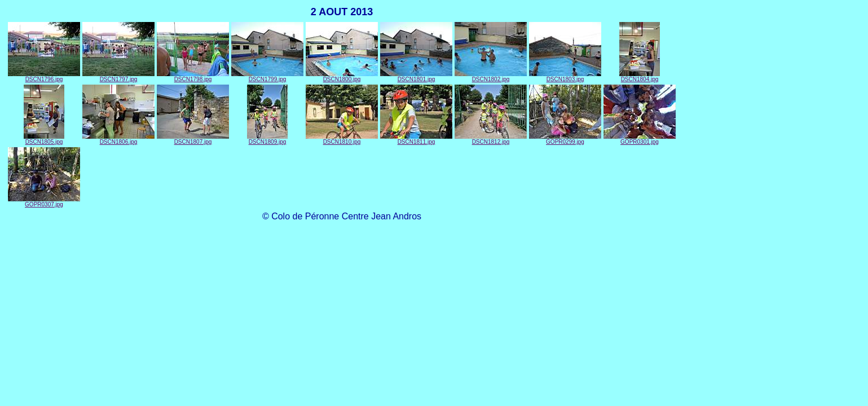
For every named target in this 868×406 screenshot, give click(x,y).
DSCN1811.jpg (416, 139)
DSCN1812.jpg (491, 139)
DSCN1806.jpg (118, 139)
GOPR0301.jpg (640, 139)
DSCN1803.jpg (565, 77)
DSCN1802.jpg (491, 77)
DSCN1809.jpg (267, 139)
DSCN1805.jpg (44, 139)
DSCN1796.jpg (44, 77)
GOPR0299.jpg (565, 139)
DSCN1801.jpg (416, 77)
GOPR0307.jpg (44, 202)
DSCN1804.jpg (640, 77)
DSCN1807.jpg (193, 139)
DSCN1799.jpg (267, 77)
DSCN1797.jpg (118, 77)
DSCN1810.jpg (342, 139)
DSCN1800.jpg (342, 77)
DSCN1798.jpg (193, 77)
